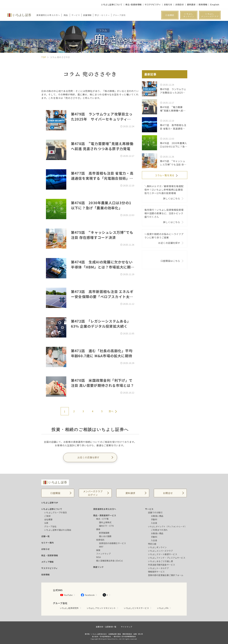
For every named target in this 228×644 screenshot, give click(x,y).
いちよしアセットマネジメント (101, 608)
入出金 (154, 523)
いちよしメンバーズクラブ (210, 15)
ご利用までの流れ (159, 530)
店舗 (87, 15)
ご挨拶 (47, 516)
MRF (101, 547)
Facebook (88, 595)
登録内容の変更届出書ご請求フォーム (166, 575)
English (215, 5)
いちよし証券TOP (50, 503)
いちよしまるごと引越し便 (160, 561)
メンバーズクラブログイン (93, 493)
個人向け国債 (105, 536)
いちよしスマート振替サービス (163, 554)
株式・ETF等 (102, 519)
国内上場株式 (105, 522)
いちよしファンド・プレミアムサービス (167, 558)
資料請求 (191, 5)
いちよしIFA (163, 608)
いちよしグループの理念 (56, 512)
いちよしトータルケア (158, 568)
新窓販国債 (104, 533)
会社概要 (48, 519)
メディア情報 (47, 562)
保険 (98, 550)
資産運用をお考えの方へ (105, 509)
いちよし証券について (112, 5)
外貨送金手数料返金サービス (162, 565)
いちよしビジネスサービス (136, 608)
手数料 (154, 519)
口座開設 (170, 15)
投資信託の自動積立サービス (113, 543)
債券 (98, 529)
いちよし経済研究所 (69, 608)
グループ (119, 15)
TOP (44, 57)
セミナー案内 (48, 543)
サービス (149, 509)
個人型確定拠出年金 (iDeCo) (109, 561)
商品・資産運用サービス (105, 515)
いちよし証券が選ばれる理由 (58, 530)
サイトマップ (127, 627)
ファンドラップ (103, 554)
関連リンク (98, 567)
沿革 (46, 523)
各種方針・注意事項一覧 (106, 627)
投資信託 (100, 540)
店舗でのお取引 (155, 512)
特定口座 (152, 544)
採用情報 (203, 5)
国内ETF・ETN (106, 526)
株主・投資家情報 (134, 5)
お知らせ (168, 5)
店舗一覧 (45, 536)
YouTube (66, 595)
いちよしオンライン (189, 15)
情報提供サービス (156, 572)
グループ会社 (50, 526)
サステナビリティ (153, 5)
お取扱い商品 (157, 516)
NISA (98, 557)
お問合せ (180, 5)
